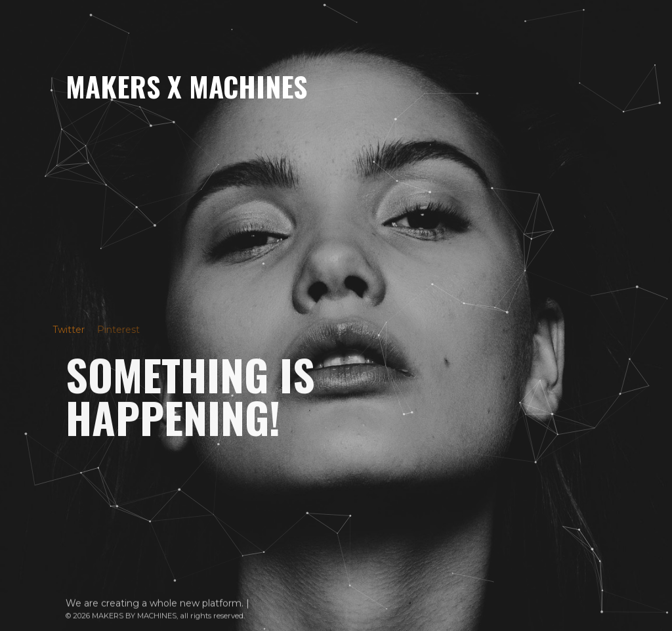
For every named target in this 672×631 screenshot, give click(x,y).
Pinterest (112, 330)
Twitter (63, 330)
